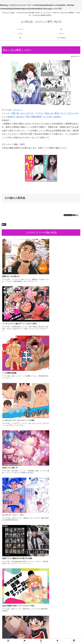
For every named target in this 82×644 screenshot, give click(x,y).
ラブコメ (40, 113)
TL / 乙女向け (68, 637)
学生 (28, 117)
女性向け (11, 117)
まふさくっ (18, 110)
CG (41, 634)
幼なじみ (49, 113)
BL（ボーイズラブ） (26, 113)
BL (4, 224)
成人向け (20, 117)
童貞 (57, 113)
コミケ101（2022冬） (52, 117)
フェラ (63, 113)
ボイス (14, 637)
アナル (70, 113)
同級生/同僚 (36, 117)
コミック (14, 634)
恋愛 (13, 113)
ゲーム (68, 634)
